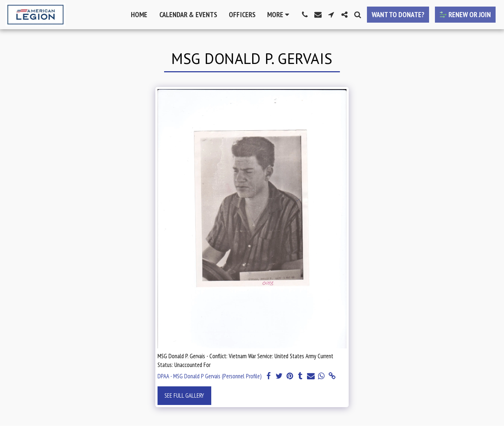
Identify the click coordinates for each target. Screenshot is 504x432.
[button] (305, 15)
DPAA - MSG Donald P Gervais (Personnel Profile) (210, 376)
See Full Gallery (184, 395)
